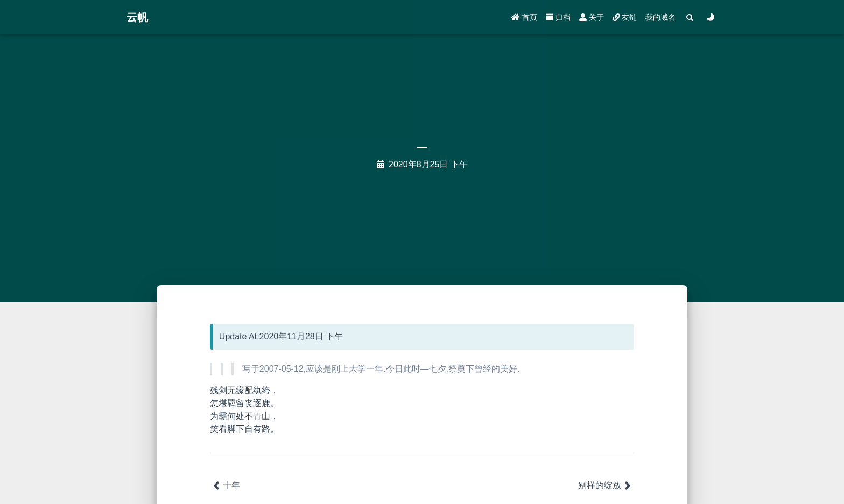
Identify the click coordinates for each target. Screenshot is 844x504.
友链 (625, 17)
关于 (592, 17)
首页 (524, 17)
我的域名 (660, 17)
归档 (558, 17)
